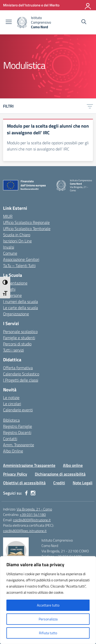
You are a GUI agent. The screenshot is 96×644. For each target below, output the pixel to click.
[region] (48, 600)
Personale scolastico (20, 332)
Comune (10, 253)
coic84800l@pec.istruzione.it (25, 531)
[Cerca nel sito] (84, 22)
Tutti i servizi (13, 350)
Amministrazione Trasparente (29, 465)
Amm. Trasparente (19, 445)
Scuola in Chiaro (17, 235)
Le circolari (12, 404)
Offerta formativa (18, 368)
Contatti (10, 439)
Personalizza (48, 619)
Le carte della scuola (20, 308)
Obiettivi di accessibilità (24, 483)
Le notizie (11, 397)
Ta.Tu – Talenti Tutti (19, 266)
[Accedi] (88, 5)
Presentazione (15, 283)
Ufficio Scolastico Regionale (26, 222)
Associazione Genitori (21, 259)
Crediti (59, 483)
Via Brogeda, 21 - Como (34, 509)
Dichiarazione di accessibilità (60, 474)
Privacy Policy (15, 474)
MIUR (8, 216)
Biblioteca (11, 420)
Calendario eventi (18, 410)
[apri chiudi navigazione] (9, 22)
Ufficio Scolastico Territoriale (27, 229)
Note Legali (83, 483)
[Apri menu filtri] (90, 106)
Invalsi (9, 247)
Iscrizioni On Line (17, 241)
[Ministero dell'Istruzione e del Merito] (31, 5)
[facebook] (26, 493)
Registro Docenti (17, 432)
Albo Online (13, 451)
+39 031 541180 (33, 514)
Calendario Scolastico (21, 374)
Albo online (73, 465)
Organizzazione (16, 314)
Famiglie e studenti (19, 338)
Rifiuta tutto (48, 633)
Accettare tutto (48, 605)
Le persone (12, 295)
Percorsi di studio (17, 344)
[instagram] (33, 493)
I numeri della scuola (20, 301)
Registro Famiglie (18, 426)
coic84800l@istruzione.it (32, 520)
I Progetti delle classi (21, 380)
